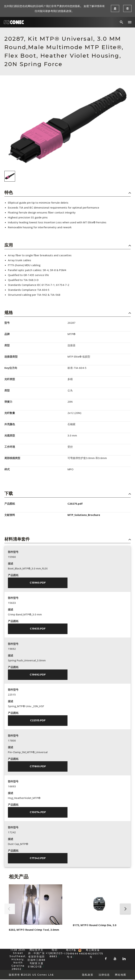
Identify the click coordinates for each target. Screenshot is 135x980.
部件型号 (13, 552)
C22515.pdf (38, 721)
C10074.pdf (38, 813)
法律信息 (104, 975)
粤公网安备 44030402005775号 (91, 951)
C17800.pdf (38, 767)
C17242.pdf (38, 859)
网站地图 (121, 975)
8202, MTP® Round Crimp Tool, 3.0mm (34, 930)
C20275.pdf (75, 504)
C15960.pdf (38, 583)
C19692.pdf (38, 675)
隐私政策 (88, 975)
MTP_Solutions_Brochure (84, 515)
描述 (11, 563)
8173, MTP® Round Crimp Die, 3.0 (95, 926)
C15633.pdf (38, 629)
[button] (130, 22)
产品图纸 (13, 575)
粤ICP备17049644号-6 (71, 954)
